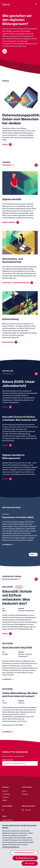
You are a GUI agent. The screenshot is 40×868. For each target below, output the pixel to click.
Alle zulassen (30, 863)
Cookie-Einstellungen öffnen (24, 853)
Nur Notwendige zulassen (25, 858)
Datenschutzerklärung (11, 847)
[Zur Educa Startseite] (6, 5)
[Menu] (36, 4)
